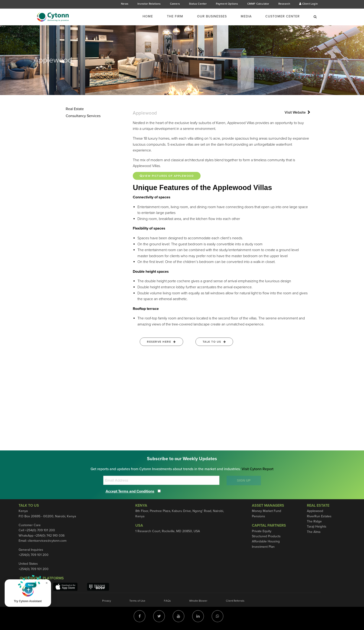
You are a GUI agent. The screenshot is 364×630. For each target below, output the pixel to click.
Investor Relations (149, 4)
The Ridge (314, 521)
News (125, 4)
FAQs (167, 601)
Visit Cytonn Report (258, 469)
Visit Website (297, 112)
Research (284, 4)
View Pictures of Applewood (167, 176)
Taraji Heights (317, 527)
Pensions (258, 516)
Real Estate (75, 109)
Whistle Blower (198, 601)
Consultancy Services (83, 116)
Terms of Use (137, 601)
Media (246, 16)
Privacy (107, 601)
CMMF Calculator (258, 4)
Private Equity (262, 531)
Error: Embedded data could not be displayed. (182, 402)
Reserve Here (161, 342)
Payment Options (227, 4)
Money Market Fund (266, 511)
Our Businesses (212, 16)
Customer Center (283, 16)
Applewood (315, 511)
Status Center (198, 4)
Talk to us (214, 342)
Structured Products (266, 536)
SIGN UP (244, 480)
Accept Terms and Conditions (130, 491)
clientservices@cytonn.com (47, 541)
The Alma (314, 532)
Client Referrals (235, 601)
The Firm (175, 16)
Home (148, 16)
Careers (175, 4)
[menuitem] (151, 16)
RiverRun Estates (319, 516)
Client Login (309, 4)
